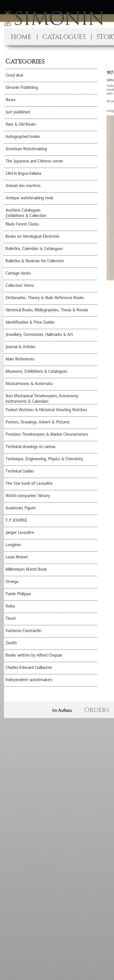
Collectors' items (20, 285)
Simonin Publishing (22, 88)
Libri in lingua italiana (23, 173)
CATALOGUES (64, 37)
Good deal (14, 75)
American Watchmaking (26, 149)
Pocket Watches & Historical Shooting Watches (46, 410)
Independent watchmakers (29, 680)
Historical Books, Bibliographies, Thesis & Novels (47, 310)
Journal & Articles (20, 347)
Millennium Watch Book (26, 569)
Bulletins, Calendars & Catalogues (34, 249)
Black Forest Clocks (22, 224)
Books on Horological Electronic (32, 236)
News (10, 100)
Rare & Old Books (21, 124)
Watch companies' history (28, 496)
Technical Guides (20, 471)
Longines (13, 545)
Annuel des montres (23, 186)
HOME (21, 37)
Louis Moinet (17, 557)
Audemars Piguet (21, 508)
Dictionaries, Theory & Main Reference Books (45, 298)
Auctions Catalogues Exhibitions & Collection (26, 213)
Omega (12, 582)
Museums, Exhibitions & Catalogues (36, 371)
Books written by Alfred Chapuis (34, 655)
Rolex (10, 606)
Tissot (11, 618)
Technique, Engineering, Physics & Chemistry (44, 459)
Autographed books (23, 137)
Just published (18, 112)
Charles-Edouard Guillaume (29, 668)
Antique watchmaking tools (29, 198)
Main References (20, 359)
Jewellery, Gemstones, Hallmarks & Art (39, 335)
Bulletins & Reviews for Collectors (35, 261)
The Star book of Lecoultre (29, 483)
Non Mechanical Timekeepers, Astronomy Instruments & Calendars (42, 399)
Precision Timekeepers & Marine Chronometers (47, 434)
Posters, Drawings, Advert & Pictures (38, 422)
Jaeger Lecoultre (20, 533)
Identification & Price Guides (30, 322)
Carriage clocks (18, 273)
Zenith (11, 643)
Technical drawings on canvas (30, 447)
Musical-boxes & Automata (29, 384)
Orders (97, 710)
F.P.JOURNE (16, 520)
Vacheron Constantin (23, 631)
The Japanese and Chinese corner (34, 161)
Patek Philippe (18, 594)
